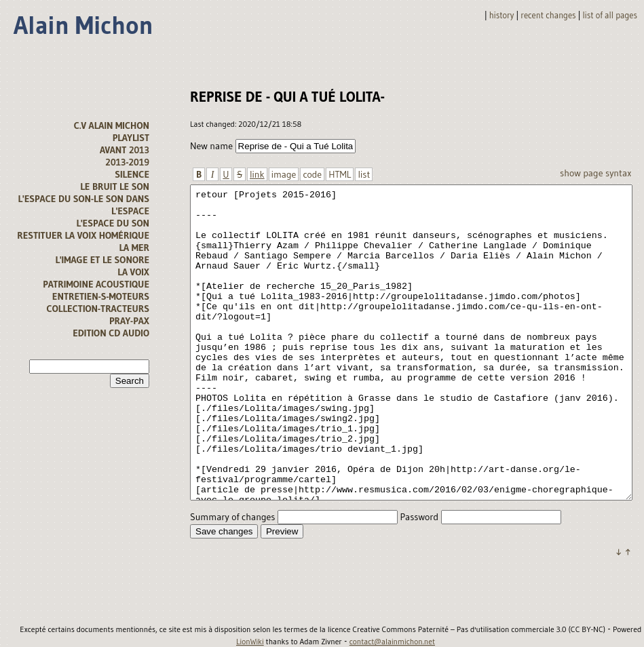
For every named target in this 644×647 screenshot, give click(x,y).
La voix (133, 272)
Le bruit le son (115, 187)
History (502, 15)
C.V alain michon (112, 125)
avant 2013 (125, 150)
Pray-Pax (129, 321)
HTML (340, 174)
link (257, 174)
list (364, 174)
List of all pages (610, 15)
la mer (134, 248)
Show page (581, 173)
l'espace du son (113, 223)
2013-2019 (127, 162)
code (312, 174)
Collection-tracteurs (98, 309)
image (284, 174)
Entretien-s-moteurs (101, 296)
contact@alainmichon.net (392, 642)
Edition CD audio (111, 333)
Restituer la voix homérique (83, 235)
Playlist (131, 138)
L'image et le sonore (102, 260)
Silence (132, 174)
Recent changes (548, 15)
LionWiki (250, 642)
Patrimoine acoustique (96, 284)
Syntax (618, 173)
